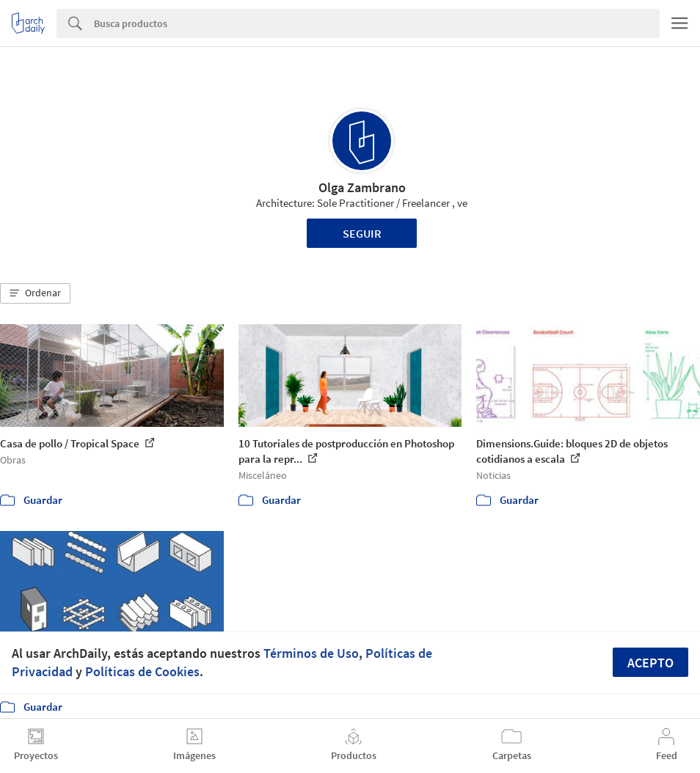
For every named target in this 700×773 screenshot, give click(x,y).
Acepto (650, 663)
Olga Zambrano (362, 187)
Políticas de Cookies (142, 671)
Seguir (362, 233)
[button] (35, 293)
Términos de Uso (311, 653)
